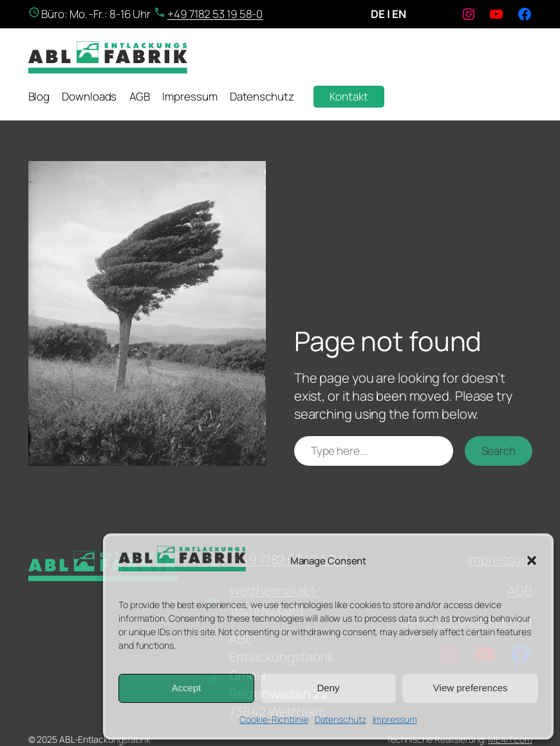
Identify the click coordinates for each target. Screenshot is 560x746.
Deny (328, 688)
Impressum (395, 719)
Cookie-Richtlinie (274, 719)
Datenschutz (341, 719)
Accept (186, 688)
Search (499, 451)
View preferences (471, 688)
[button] (532, 560)
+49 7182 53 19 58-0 (215, 14)
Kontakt (349, 96)
